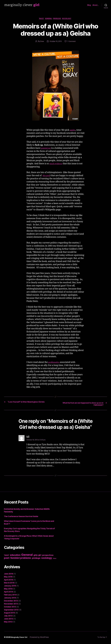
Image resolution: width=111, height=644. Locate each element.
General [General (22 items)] (27, 556)
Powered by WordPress (42, 638)
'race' (40, 19)
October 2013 (10, 608)
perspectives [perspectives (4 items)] (48, 556)
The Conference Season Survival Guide (21, 518)
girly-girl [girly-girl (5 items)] (37, 556)
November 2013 (11, 605)
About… (96, 5)
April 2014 (8, 593)
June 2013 (9, 620)
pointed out (47, 149)
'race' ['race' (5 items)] (6, 556)
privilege (58, 19)
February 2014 (10, 596)
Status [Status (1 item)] (54, 560)
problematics (55, 363)
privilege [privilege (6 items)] (36, 559)
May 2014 (8, 590)
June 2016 (9, 575)
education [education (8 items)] (15, 556)
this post (47, 176)
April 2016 (8, 581)
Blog (89, 5)
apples (73, 131)
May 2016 (8, 578)
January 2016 (10, 587)
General (48, 19)
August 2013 (9, 614)
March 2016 (9, 584)
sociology (69, 19)
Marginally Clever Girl (20, 638)
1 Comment (72, 42)
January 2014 (10, 599)
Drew (42, 42)
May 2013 (8, 623)
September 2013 (11, 611)
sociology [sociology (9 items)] (47, 559)
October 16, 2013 (56, 42)
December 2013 (11, 602)
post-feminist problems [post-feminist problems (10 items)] (17, 559)
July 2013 (8, 617)
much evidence (57, 164)
